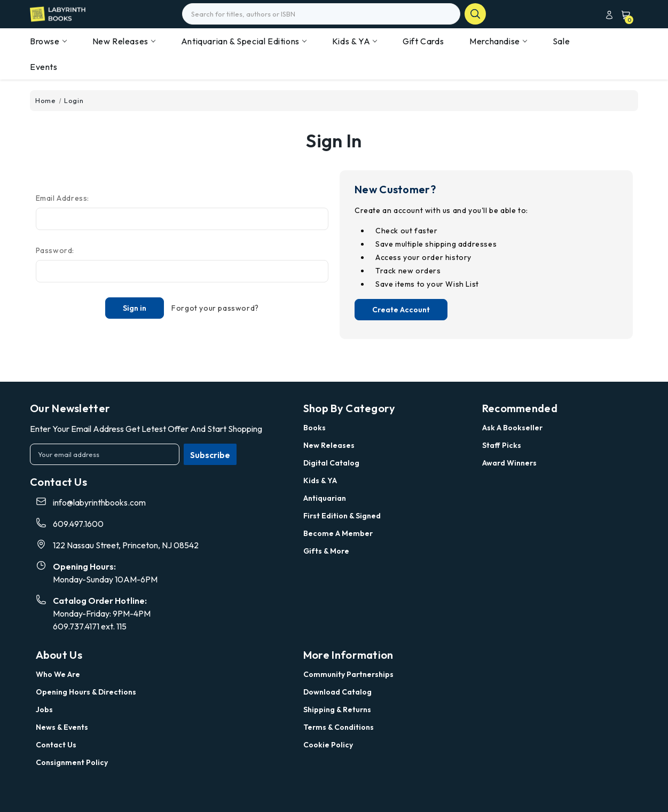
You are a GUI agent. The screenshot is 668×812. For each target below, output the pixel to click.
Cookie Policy (328, 745)
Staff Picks (502, 445)
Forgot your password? (215, 308)
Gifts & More (326, 551)
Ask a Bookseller (512, 428)
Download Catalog (337, 692)
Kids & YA (355, 41)
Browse (48, 41)
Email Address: (62, 198)
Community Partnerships (348, 674)
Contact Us (56, 745)
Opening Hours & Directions (86, 692)
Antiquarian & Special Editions (244, 41)
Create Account (401, 310)
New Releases (124, 41)
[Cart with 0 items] (623, 15)
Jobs (44, 709)
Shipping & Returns (337, 709)
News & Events (62, 727)
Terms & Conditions (339, 727)
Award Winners (509, 463)
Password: (55, 250)
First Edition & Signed (342, 516)
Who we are (58, 674)
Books (315, 428)
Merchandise (498, 41)
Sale (561, 41)
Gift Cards (423, 41)
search (475, 14)
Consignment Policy (72, 762)
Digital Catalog (331, 463)
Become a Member (338, 533)
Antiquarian (325, 498)
